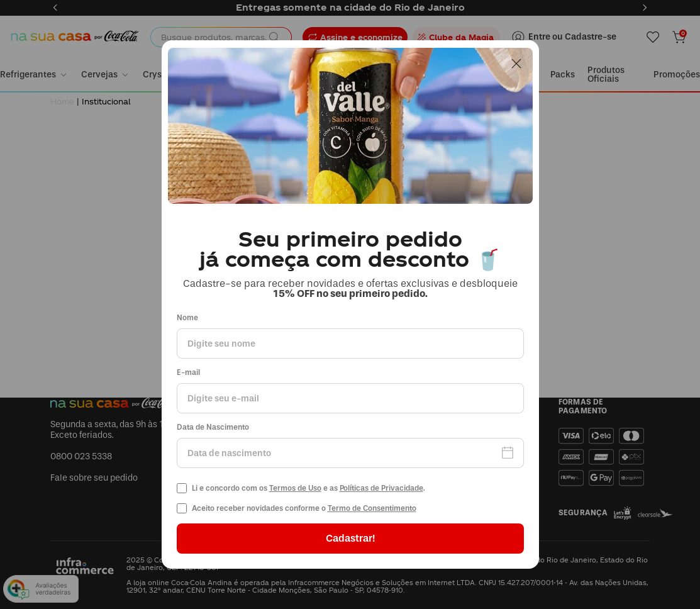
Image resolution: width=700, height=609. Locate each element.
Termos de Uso (295, 488)
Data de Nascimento (213, 427)
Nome (187, 318)
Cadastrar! (350, 538)
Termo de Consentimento (372, 508)
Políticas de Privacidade (381, 488)
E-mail (188, 373)
